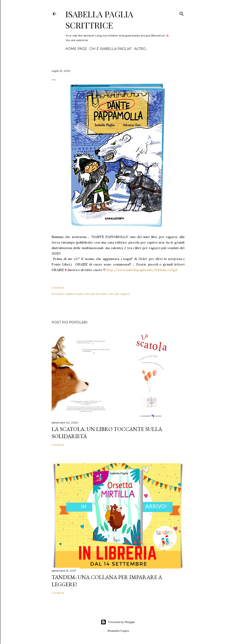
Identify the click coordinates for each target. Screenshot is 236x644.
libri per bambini (96, 294)
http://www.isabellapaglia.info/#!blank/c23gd (142, 270)
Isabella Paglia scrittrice (99, 19)
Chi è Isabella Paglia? (111, 49)
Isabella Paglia (74, 294)
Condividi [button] (58, 288)
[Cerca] (182, 13)
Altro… (141, 49)
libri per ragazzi (119, 294)
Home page (76, 49)
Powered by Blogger (118, 622)
